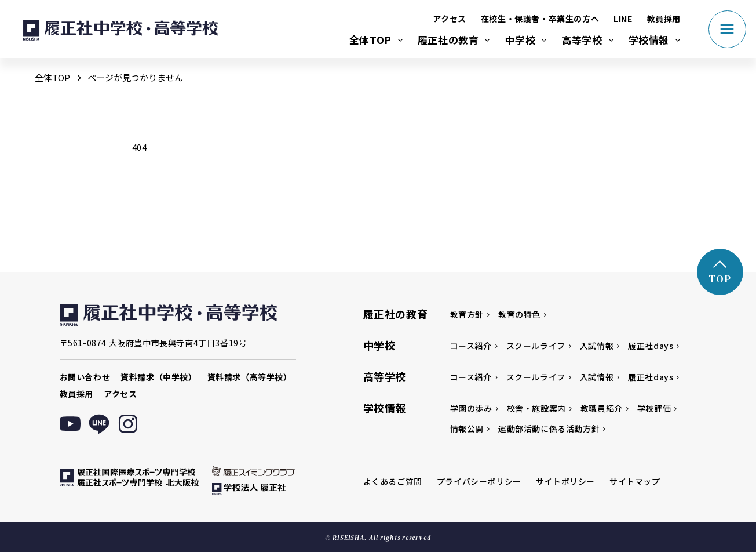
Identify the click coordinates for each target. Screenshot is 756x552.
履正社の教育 (448, 40)
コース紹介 (471, 346)
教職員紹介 (602, 408)
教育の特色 (519, 314)
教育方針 (467, 314)
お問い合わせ (85, 377)
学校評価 (654, 408)
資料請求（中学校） (158, 377)
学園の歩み (471, 408)
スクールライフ (536, 346)
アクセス (449, 19)
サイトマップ (635, 481)
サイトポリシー (565, 481)
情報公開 (467, 428)
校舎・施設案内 (536, 408)
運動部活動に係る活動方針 (549, 428)
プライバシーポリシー (479, 481)
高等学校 (582, 40)
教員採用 (664, 19)
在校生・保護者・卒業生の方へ (540, 19)
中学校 (520, 40)
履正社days (651, 346)
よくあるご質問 (393, 481)
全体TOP (370, 40)
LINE (623, 19)
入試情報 (597, 346)
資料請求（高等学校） (250, 377)
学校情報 (649, 40)
